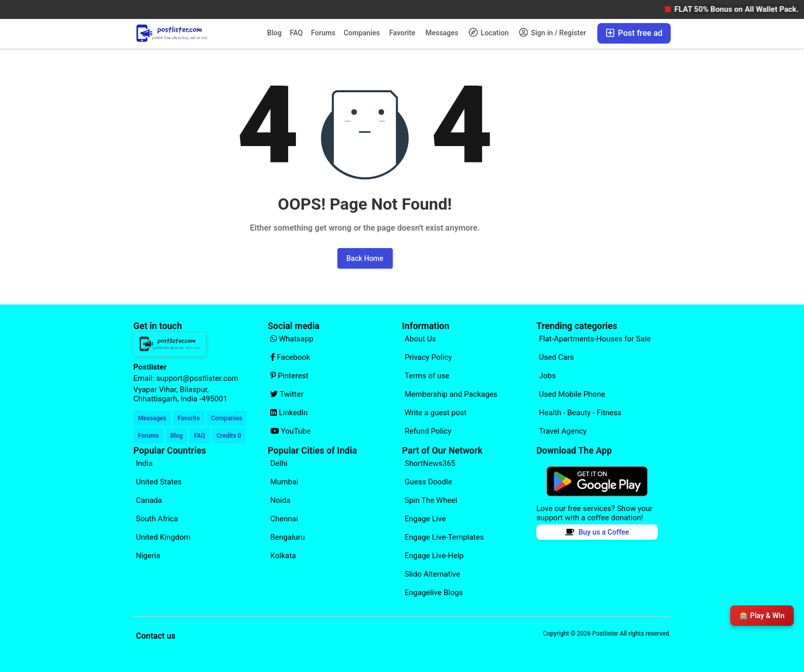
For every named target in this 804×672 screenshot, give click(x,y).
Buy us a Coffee (597, 532)
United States (159, 482)
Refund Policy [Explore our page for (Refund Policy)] (428, 431)
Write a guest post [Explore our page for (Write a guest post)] (436, 413)
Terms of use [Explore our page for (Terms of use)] (427, 376)
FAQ (296, 33)
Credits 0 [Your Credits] (229, 436)
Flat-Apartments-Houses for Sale (595, 339)
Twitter (287, 394)
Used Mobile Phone (572, 394)
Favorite (402, 33)
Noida (280, 500)
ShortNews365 (430, 463)
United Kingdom (163, 537)
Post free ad (634, 33)
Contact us (156, 636)
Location (489, 32)
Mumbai (284, 482)
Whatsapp (292, 339)
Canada (149, 500)
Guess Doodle (428, 482)
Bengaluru (287, 537)
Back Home (365, 258)
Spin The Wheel (431, 500)
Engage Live (425, 519)
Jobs (547, 376)
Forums (324, 33)
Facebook (290, 357)
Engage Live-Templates (444, 537)
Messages (442, 33)
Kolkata (283, 556)
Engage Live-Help (434, 556)
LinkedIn (289, 413)
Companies (362, 33)
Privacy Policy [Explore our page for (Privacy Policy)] (428, 357)
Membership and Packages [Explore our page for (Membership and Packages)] (451, 394)
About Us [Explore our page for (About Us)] (420, 339)
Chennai (284, 519)
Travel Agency (563, 431)
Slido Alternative (432, 574)
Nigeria (148, 556)
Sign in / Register (552, 32)
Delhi (279, 463)
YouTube (290, 431)
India (144, 463)
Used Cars (556, 357)
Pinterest (289, 376)
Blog (274, 33)
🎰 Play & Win (762, 616)
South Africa (157, 519)
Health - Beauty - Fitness (580, 413)
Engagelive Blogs (434, 593)
